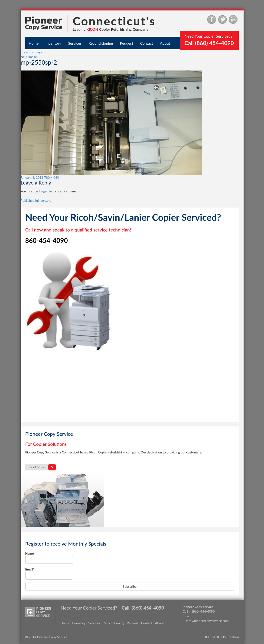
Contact (146, 43)
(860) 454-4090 (148, 608)
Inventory (53, 43)
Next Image (29, 57)
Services (75, 43)
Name (49, 558)
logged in (46, 191)
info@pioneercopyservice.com (207, 621)
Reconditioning (101, 43)
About (165, 43)
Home (34, 43)
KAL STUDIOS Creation (222, 637)
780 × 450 (52, 177)
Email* (49, 573)
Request (127, 43)
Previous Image (31, 52)
